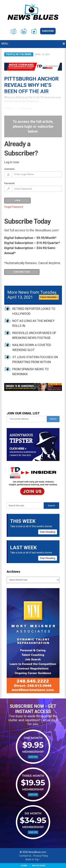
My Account (39, 866)
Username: (10, 169)
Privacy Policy (41, 856)
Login (24, 866)
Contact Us (25, 856)
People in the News (19, 54)
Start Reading (48, 532)
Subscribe (48, 31)
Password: (10, 183)
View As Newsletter (49, 297)
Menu (5, 44)
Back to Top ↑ (33, 859)
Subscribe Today (22, 272)
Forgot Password (14, 207)
